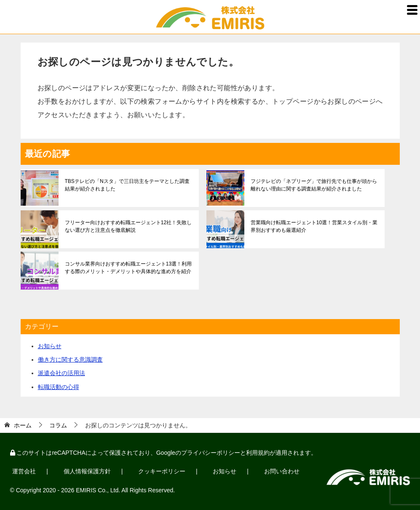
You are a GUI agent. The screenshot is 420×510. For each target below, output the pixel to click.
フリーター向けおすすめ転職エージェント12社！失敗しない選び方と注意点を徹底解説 (128, 226)
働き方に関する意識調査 (70, 360)
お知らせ (50, 346)
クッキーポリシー (160, 471)
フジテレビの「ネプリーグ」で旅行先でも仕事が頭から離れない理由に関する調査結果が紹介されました (314, 185)
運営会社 (24, 471)
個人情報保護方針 (86, 471)
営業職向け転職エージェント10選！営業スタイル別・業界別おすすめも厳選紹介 (314, 226)
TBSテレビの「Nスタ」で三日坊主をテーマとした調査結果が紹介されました (127, 185)
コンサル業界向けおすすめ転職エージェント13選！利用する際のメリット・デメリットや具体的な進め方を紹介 (128, 268)
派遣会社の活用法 (62, 373)
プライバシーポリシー (211, 453)
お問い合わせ (278, 471)
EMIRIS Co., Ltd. (98, 490)
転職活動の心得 (59, 387)
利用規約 (258, 453)
